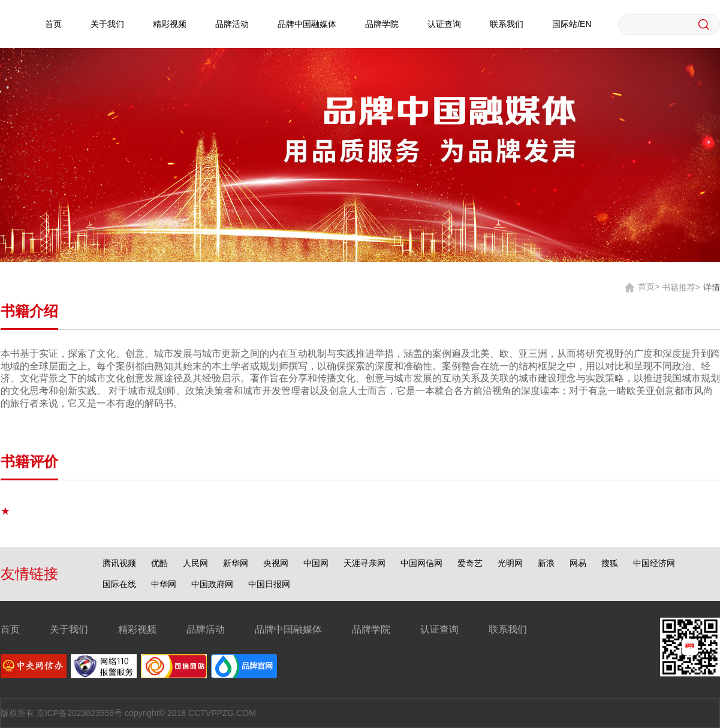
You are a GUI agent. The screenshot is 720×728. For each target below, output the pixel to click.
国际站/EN (572, 24)
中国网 (316, 563)
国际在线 (119, 584)
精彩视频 (170, 24)
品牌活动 (232, 24)
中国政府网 (212, 584)
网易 (578, 563)
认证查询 (444, 24)
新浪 (546, 563)
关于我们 (107, 24)
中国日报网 (269, 584)
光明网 (510, 563)
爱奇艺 (470, 563)
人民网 (195, 563)
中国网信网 (421, 563)
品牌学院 (382, 24)
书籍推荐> (681, 287)
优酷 (159, 563)
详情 (712, 287)
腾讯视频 (119, 563)
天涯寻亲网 (364, 563)
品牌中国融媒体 (307, 24)
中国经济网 (654, 563)
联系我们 (507, 24)
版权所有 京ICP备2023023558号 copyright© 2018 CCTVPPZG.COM (128, 713)
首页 (53, 24)
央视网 (276, 563)
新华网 (236, 563)
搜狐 (610, 563)
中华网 (164, 584)
